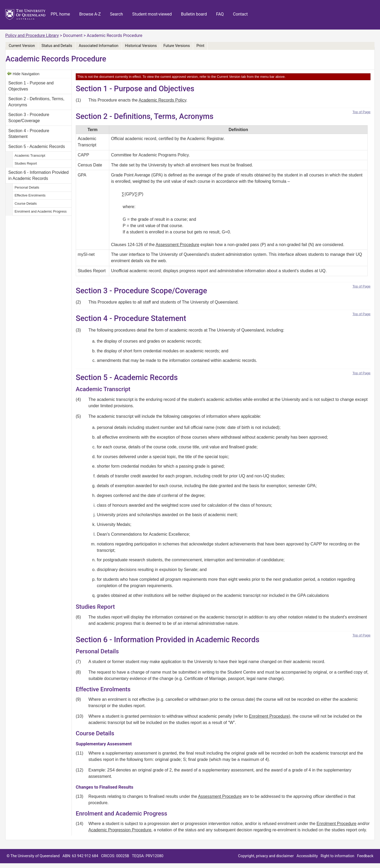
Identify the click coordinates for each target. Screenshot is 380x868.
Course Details (26, 203)
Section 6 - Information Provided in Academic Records (39, 175)
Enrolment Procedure (269, 716)
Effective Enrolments (30, 195)
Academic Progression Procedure (120, 830)
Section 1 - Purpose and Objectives (31, 86)
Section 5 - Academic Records (37, 147)
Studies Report (26, 163)
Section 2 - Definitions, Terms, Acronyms (36, 102)
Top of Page (362, 112)
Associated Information (98, 46)
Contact (240, 14)
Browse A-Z (90, 14)
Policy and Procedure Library (32, 35)
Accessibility (307, 856)
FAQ (220, 14)
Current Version (22, 46)
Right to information (337, 856)
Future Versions (177, 46)
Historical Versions (141, 46)
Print (200, 46)
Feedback (365, 856)
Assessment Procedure (177, 245)
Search (117, 14)
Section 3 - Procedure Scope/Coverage (29, 118)
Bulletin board (194, 14)
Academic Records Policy (162, 100)
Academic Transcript (30, 155)
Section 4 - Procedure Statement (29, 134)
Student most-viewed (152, 14)
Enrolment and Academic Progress (41, 211)
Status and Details (57, 46)
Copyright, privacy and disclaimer (266, 856)
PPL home (60, 14)
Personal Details (27, 187)
